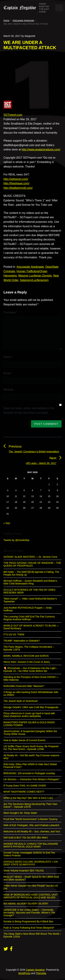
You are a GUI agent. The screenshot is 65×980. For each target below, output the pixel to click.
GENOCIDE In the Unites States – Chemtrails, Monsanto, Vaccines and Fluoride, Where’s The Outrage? (29, 913)
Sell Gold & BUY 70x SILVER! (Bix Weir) (25, 838)
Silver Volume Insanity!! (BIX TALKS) (24, 871)
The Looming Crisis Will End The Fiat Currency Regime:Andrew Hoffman (29, 618)
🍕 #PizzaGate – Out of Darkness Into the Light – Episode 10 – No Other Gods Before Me (31, 670)
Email (8, 373)
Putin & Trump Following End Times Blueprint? (29, 928)
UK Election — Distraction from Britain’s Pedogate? (31, 779)
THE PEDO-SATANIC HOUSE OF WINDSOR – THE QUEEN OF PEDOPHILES (32, 564)
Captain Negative (35, 970)
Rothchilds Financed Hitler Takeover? (24, 686)
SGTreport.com (13, 115)
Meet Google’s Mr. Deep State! (20, 813)
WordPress (24, 973)
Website (8, 390)
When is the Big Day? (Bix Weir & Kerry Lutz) (28, 798)
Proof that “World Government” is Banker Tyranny (31, 819)
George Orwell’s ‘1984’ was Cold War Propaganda (31, 707)
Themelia (41, 973)
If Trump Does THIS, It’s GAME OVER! (25, 786)
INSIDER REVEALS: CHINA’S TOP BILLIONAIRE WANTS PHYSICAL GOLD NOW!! (31, 845)
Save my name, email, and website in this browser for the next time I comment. (29, 410)
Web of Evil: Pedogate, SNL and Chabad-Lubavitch (31, 825)
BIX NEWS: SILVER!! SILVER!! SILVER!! (26, 904)
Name (8, 357)
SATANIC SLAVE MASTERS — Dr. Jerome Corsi (30, 557)
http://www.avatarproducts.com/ (41, 149)
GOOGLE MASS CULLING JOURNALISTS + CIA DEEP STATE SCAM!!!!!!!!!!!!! (31, 863)
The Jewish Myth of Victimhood (21, 701)
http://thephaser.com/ (16, 183)
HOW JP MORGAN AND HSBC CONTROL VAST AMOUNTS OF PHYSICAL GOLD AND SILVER (31, 896)
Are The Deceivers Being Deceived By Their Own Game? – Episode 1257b (30, 805)
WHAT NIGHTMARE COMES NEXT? (24, 792)
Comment (10, 312)
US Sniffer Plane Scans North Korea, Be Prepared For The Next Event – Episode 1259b (31, 748)
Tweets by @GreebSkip (16, 540)
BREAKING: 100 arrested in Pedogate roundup (29, 773)
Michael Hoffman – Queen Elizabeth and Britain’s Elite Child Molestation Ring (30, 582)
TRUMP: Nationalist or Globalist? (22, 641)
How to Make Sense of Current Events (24, 740)
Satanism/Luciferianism (34, 280)
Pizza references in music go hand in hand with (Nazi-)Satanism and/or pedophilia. (29, 715)
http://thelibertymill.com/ (18, 188)
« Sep (7, 523)
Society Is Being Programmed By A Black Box (28, 921)
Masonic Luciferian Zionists (35, 276)
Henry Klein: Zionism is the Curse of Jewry (27, 662)
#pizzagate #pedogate (30, 267)
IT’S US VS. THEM (14, 634)
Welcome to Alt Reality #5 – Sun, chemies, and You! (32, 831)
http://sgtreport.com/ (16, 179)
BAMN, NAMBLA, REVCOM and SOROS (26, 656)
